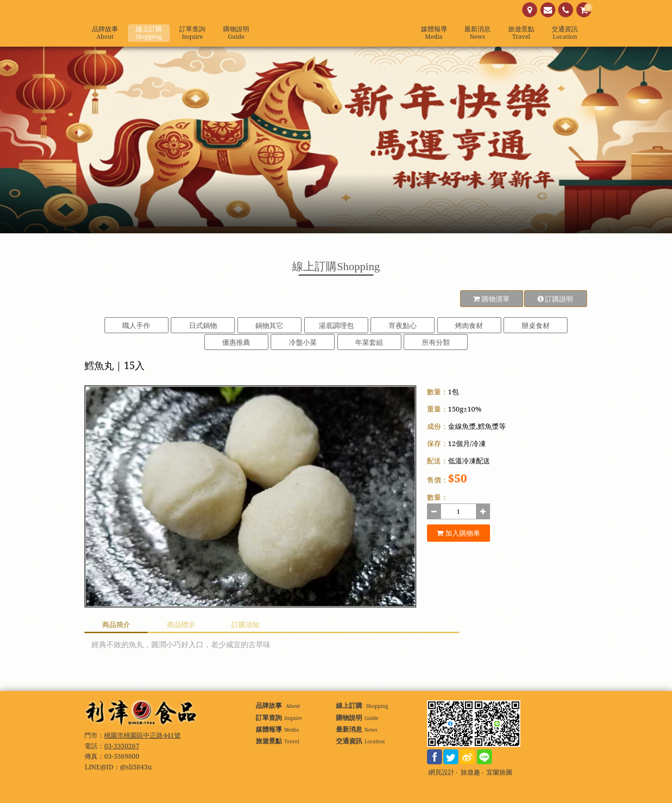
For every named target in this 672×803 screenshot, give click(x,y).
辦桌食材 (536, 325)
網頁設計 (441, 772)
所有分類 (436, 342)
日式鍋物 (203, 325)
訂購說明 (556, 299)
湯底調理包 (336, 325)
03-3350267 (122, 746)
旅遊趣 (470, 772)
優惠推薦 (236, 342)
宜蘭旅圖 (499, 772)
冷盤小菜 (303, 342)
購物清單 (491, 299)
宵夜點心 (403, 325)
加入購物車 (458, 533)
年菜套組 (369, 342)
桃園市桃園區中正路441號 (142, 735)
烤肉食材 (469, 325)
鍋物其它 (269, 325)
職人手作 (136, 325)
